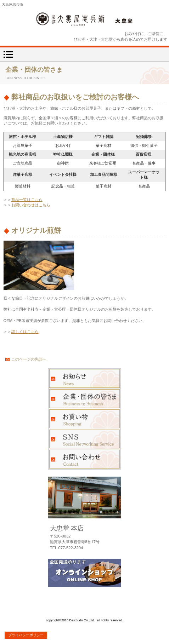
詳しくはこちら (25, 332)
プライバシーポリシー (26, 635)
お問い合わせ (84, 459)
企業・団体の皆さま (84, 399)
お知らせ (84, 379)
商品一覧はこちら (27, 200)
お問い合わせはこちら (31, 205)
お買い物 (84, 419)
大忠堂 (84, 19)
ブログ (84, 439)
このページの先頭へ (29, 359)
